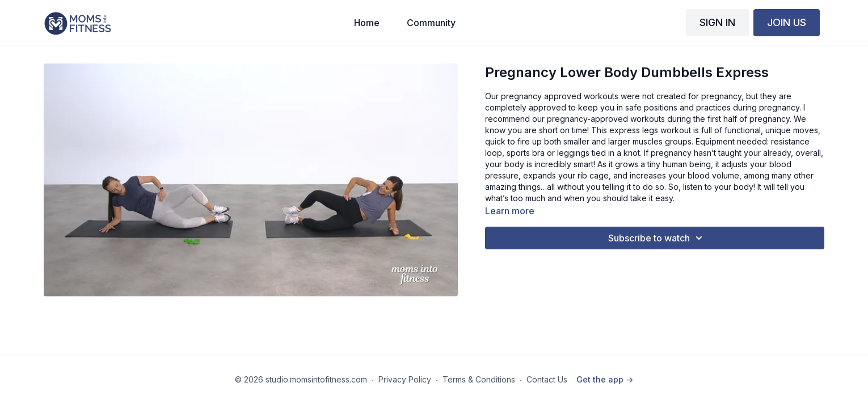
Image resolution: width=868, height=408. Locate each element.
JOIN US (787, 22)
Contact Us (547, 379)
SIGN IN (717, 22)
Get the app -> (605, 379)
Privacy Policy (405, 379)
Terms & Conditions (479, 379)
